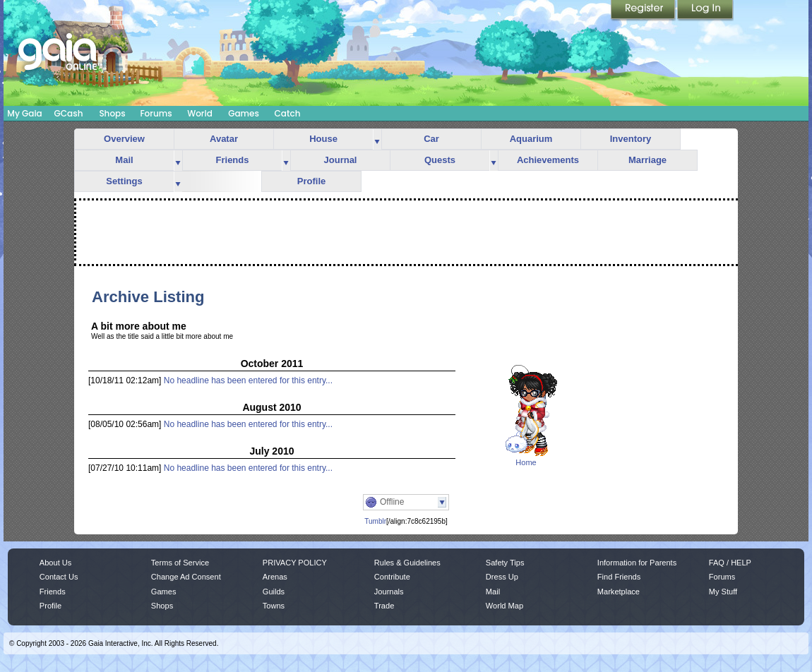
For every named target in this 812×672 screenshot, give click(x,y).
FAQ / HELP (730, 563)
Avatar (224, 139)
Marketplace (619, 592)
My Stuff (723, 592)
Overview (124, 139)
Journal (341, 160)
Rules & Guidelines (407, 563)
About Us (55, 563)
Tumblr (375, 521)
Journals (389, 592)
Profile (311, 181)
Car (431, 139)
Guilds (274, 592)
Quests (440, 160)
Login (705, 11)
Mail (124, 160)
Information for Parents (637, 563)
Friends (233, 160)
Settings (124, 181)
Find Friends (619, 577)
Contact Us (59, 577)
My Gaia (24, 113)
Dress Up (502, 577)
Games (244, 113)
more (377, 139)
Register (644, 11)
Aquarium (531, 139)
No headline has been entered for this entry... (248, 380)
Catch (288, 113)
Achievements (548, 160)
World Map (504, 606)
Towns (274, 606)
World (200, 113)
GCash (69, 113)
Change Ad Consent (186, 577)
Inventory (631, 139)
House (323, 139)
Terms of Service (180, 563)
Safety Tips (505, 563)
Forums (156, 113)
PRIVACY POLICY (295, 563)
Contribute (392, 577)
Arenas (275, 577)
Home (526, 462)
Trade (384, 606)
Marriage (647, 160)
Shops (112, 113)
